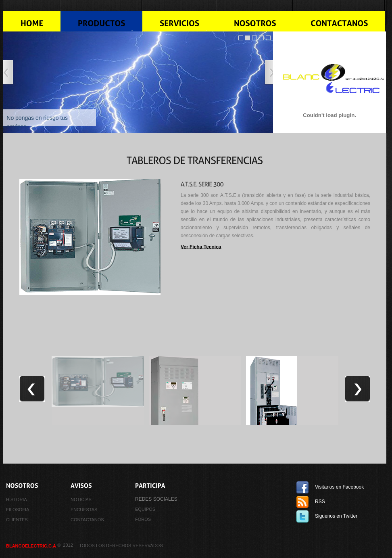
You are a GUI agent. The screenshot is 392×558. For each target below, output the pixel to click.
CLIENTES (17, 519)
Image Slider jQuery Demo (248, 38)
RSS (320, 502)
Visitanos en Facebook (339, 487)
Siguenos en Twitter (336, 516)
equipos (145, 509)
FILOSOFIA (18, 510)
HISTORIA (17, 499)
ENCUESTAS (84, 510)
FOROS (143, 519)
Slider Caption (268, 38)
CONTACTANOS (87, 519)
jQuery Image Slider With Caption (261, 38)
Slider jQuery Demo (241, 38)
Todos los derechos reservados (121, 546)
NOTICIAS (81, 499)
